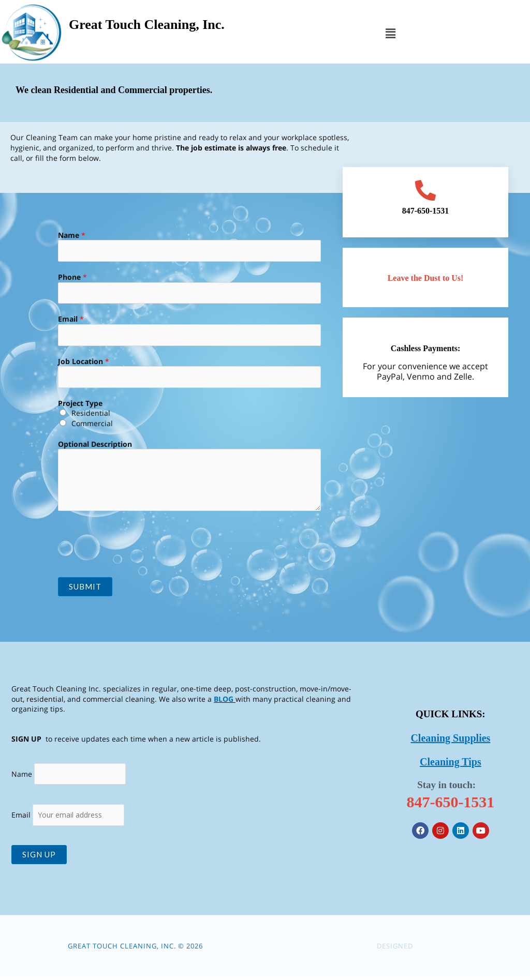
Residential (91, 415)
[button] (390, 33)
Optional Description (95, 446)
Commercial (92, 425)
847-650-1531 (450, 804)
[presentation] (137, 544)
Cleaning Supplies (450, 740)
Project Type (80, 405)
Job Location (84, 362)
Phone (72, 277)
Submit (85, 589)
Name (72, 235)
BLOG (224, 700)
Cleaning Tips (451, 764)
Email (71, 320)
